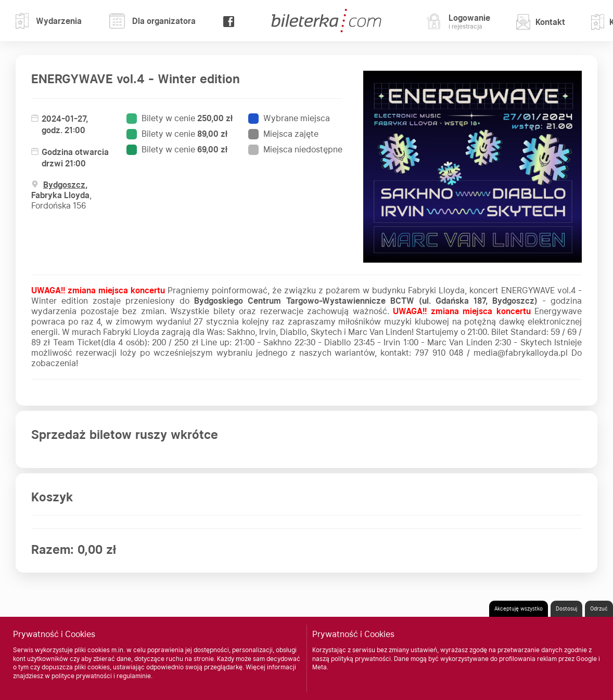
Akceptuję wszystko (519, 608)
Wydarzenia (49, 21)
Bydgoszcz (64, 185)
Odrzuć (599, 608)
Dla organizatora (152, 21)
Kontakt (541, 22)
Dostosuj (566, 608)
